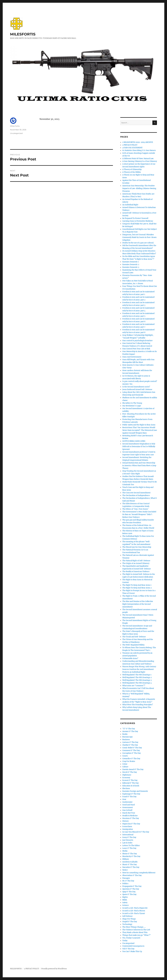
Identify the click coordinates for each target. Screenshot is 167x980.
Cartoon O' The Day (130, 742)
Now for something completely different (139, 873)
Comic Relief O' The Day (132, 748)
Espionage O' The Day (131, 794)
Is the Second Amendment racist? (136, 387)
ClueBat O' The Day (130, 745)
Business (126, 740)
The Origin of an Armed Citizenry (136, 563)
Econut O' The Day (130, 780)
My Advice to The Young (132, 403)
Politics (125, 884)
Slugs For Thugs (129, 919)
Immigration (128, 829)
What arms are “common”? (134, 686)
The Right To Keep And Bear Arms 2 (137, 588)
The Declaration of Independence (136, 495)
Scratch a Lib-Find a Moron (134, 911)
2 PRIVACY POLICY (130, 145)
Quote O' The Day (129, 894)
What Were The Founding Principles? (138, 705)
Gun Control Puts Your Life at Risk (136, 349)
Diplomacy (127, 775)
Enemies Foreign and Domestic (135, 791)
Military (126, 859)
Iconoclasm (127, 826)
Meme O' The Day (130, 854)
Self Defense (127, 916)
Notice (125, 870)
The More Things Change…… (134, 927)
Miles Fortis (15, 126)
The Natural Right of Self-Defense (136, 561)
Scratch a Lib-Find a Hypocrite (135, 908)
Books (125, 734)
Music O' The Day (130, 865)
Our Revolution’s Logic (132, 406)
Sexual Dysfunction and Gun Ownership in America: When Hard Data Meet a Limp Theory (139, 466)
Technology (127, 924)
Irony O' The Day (129, 837)
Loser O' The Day (129, 848)
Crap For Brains (129, 761)
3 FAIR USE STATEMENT (132, 148)
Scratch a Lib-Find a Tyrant (134, 913)
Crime (125, 764)
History (125, 821)
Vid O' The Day (128, 949)
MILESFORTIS (23, 34)
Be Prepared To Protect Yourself (135, 218)
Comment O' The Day (131, 750)
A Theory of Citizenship (132, 169)
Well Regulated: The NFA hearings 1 (137, 675)
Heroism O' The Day (131, 818)
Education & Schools (131, 786)
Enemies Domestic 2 (131, 265)
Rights (125, 897)
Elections (126, 788)
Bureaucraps (128, 737)
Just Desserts (128, 840)
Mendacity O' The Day (131, 856)
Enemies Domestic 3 (131, 267)
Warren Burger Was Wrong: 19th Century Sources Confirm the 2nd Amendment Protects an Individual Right (139, 669)
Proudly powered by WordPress (54, 969)
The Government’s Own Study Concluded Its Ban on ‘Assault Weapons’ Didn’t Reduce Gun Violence (139, 514)
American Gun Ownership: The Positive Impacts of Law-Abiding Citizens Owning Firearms (139, 188)
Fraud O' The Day (129, 797)
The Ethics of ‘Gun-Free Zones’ (135, 509)
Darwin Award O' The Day (133, 769)
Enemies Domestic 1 (131, 262)
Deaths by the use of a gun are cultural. (138, 243)
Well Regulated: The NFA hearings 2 (137, 677)
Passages (126, 878)
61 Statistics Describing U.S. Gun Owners (139, 150)
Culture (125, 767)
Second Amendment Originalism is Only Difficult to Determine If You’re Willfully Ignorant (139, 447)
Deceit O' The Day (130, 772)
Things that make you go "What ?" (137, 935)
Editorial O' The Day (130, 783)
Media (125, 851)
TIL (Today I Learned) (131, 938)
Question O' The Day (131, 889)
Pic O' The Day (128, 881)
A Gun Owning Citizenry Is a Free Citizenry (140, 161)
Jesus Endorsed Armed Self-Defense (137, 389)
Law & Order (127, 843)
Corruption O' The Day (132, 753)
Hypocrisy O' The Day (131, 824)
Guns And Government (132, 357)
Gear (124, 799)
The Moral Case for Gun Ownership (137, 547)
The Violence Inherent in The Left (136, 930)
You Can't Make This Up (132, 951)
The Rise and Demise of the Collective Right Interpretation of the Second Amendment (138, 604)
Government (128, 807)
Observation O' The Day (132, 875)
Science (126, 905)
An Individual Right (130, 205)
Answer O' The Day (130, 731)
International (128, 835)
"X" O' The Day (129, 729)
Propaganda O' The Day (132, 886)
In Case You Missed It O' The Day (136, 832)
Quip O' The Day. (129, 892)
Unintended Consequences (133, 946)
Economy (126, 778)
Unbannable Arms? (130, 658)
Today (125, 941)
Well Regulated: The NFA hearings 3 (137, 680)
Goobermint (127, 802)
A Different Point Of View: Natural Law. (138, 159)
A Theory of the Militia (132, 172)
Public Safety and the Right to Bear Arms (139, 425)
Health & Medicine (130, 816)
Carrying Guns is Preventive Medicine (138, 221)
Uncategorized (16, 133)
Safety (125, 903)
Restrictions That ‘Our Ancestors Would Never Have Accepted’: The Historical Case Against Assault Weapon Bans (140, 430)
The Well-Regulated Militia (133, 645)
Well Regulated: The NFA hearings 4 (137, 683)
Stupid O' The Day (130, 922)
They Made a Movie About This (135, 932)
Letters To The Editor (131, 846)
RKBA (125, 900)
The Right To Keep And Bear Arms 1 (137, 585)
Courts (125, 756)
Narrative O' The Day (131, 867)
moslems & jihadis (130, 862)
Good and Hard (129, 805)
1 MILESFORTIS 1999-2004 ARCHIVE (138, 142)
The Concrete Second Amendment (136, 493)
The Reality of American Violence (136, 572)
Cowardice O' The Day (131, 759)
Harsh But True (129, 813)
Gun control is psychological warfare (137, 341)
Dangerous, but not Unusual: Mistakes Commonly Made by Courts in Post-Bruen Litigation (139, 237)
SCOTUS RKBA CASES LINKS (134, 441)
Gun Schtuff (127, 810)
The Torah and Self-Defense (134, 637)
